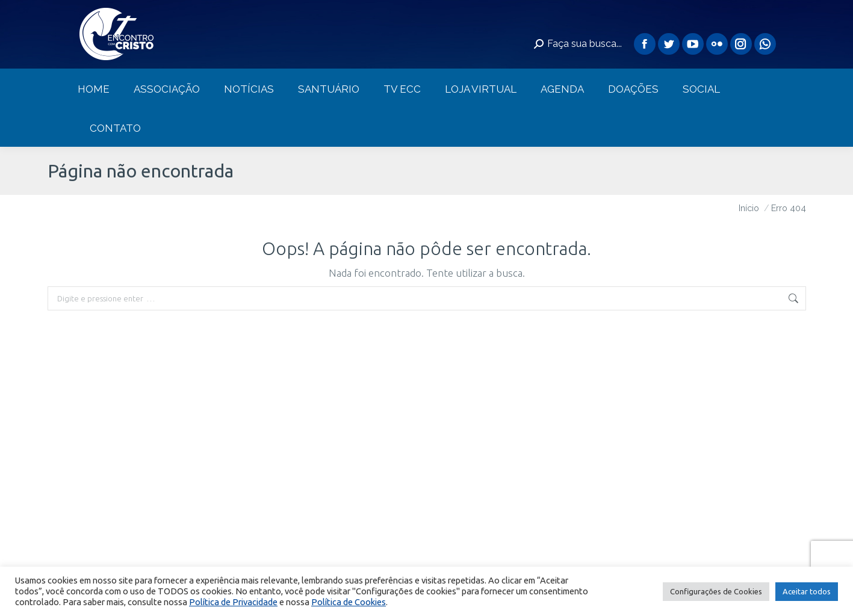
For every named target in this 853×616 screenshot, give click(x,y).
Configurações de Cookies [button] (716, 591)
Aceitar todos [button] (807, 591)
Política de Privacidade (233, 602)
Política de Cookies (349, 602)
